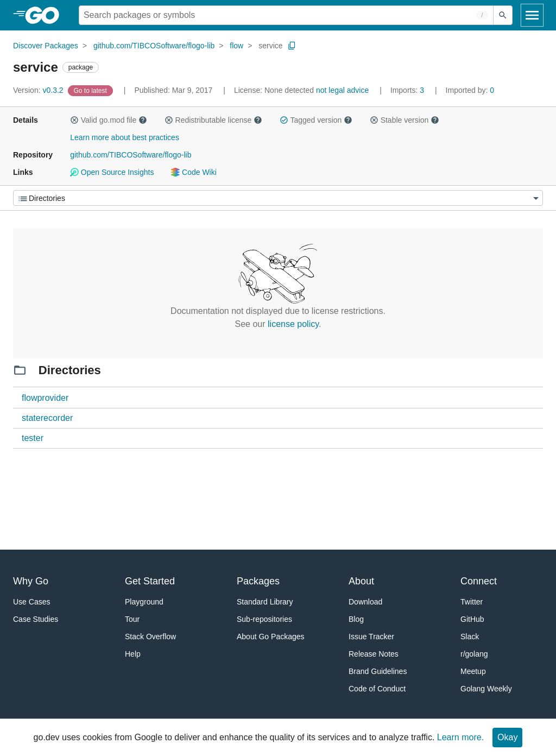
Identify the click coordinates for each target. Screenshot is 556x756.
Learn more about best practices (125, 137)
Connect (479, 581)
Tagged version (316, 120)
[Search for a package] (286, 15)
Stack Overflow (150, 637)
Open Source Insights (112, 172)
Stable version (405, 120)
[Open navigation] (532, 15)
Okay (507, 737)
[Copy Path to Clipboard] (292, 46)
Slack (470, 637)
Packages (258, 581)
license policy (293, 324)
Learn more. (460, 737)
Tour (132, 619)
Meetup (473, 671)
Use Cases (31, 602)
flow (236, 46)
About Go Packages (271, 637)
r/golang (474, 654)
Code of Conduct (377, 689)
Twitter (472, 602)
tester (33, 438)
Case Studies (36, 619)
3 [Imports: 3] (408, 90)
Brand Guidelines (378, 671)
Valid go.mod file (109, 120)
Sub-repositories (264, 619)
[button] (74, 120)
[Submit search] (503, 15)
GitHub (472, 619)
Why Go (31, 581)
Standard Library (265, 602)
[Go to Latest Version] (91, 90)
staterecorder (47, 418)
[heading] (46, 15)
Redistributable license (213, 120)
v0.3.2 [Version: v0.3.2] (39, 90)
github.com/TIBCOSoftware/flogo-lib (154, 46)
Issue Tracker (371, 637)
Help (133, 654)
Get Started (150, 581)
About (361, 581)
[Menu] (278, 198)
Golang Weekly (486, 689)
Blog (356, 619)
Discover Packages (46, 46)
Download (365, 602)
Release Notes (374, 654)
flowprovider (45, 398)
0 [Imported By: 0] (470, 90)
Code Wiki (194, 172)
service (270, 46)
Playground (144, 602)
